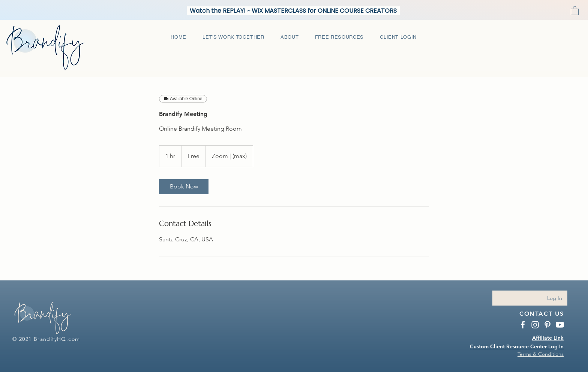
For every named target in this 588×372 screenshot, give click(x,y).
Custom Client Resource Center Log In (517, 346)
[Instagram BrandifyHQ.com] (535, 325)
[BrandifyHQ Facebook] (523, 325)
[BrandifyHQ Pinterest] (547, 325)
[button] (575, 10)
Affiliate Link (548, 338)
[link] (184, 187)
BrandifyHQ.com (57, 339)
